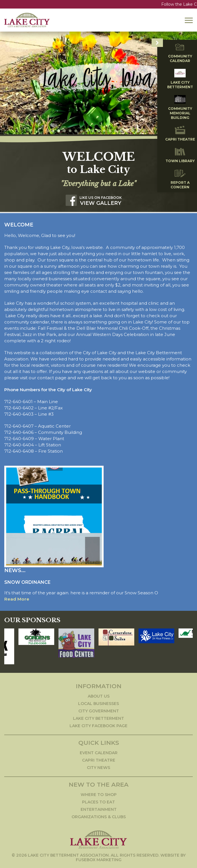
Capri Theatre (99, 759)
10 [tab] (104, 130)
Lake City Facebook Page (98, 725)
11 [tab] (110, 130)
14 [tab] (127, 130)
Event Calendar (99, 752)
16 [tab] (138, 130)
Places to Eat (98, 801)
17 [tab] (144, 130)
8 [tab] (93, 130)
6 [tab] (81, 130)
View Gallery (101, 202)
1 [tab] (53, 130)
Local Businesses (98, 702)
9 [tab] (98, 130)
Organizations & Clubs (99, 816)
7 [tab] (87, 130)
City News (98, 766)
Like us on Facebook (101, 196)
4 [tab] (70, 130)
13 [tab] (121, 130)
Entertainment (99, 808)
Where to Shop (99, 793)
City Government (99, 710)
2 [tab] (59, 130)
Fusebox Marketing (99, 859)
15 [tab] (133, 130)
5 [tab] (76, 130)
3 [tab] (64, 130)
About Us (99, 695)
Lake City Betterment (98, 717)
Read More (17, 598)
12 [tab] (116, 130)
